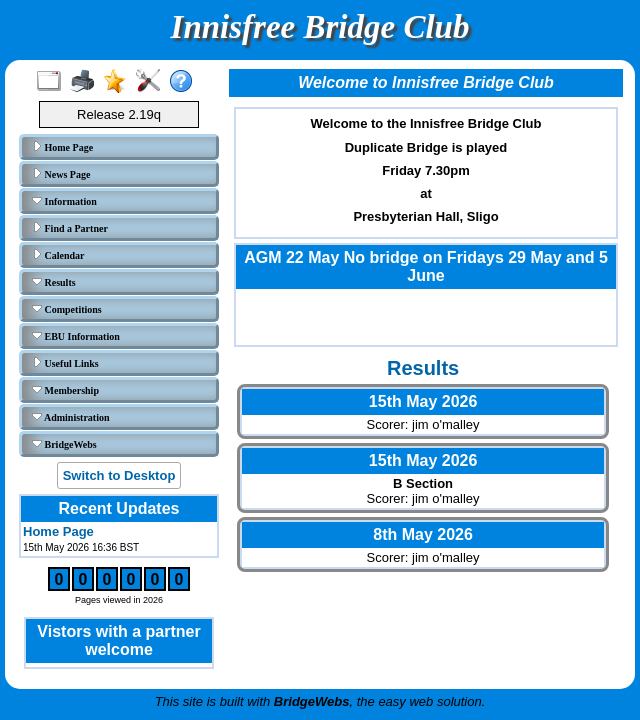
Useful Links (65, 363)
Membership (65, 390)
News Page (61, 174)
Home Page (62, 147)
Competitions (67, 309)
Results (54, 282)
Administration (71, 417)
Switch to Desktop (119, 475)
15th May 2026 (423, 401)
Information (64, 201)
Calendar (58, 255)
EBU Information (76, 336)
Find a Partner (70, 228)
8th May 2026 (423, 534)
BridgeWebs (64, 444)
